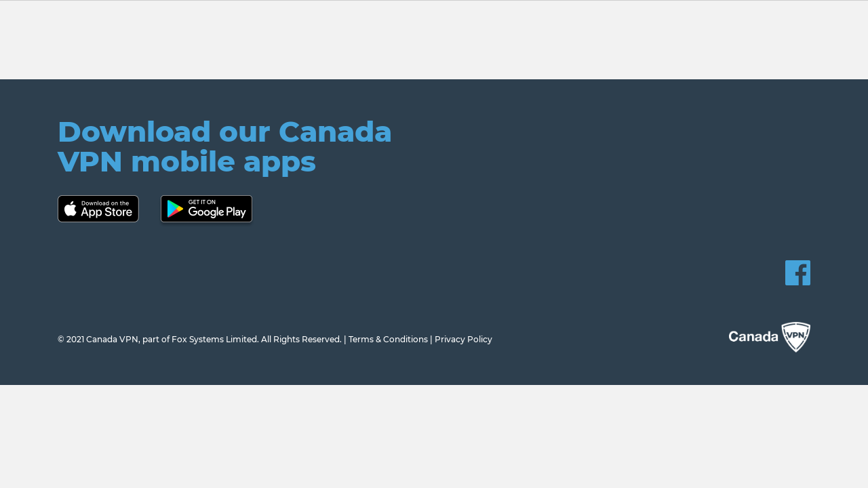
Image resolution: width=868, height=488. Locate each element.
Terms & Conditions (388, 339)
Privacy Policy (463, 339)
